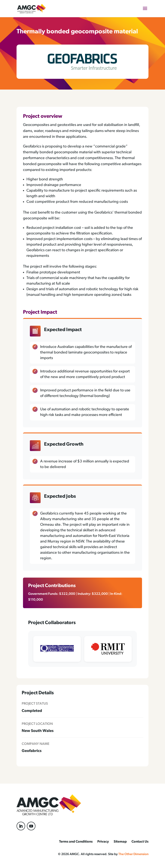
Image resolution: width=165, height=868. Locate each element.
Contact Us (140, 842)
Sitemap (120, 842)
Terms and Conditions (76, 842)
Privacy (103, 842)
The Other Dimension (133, 854)
